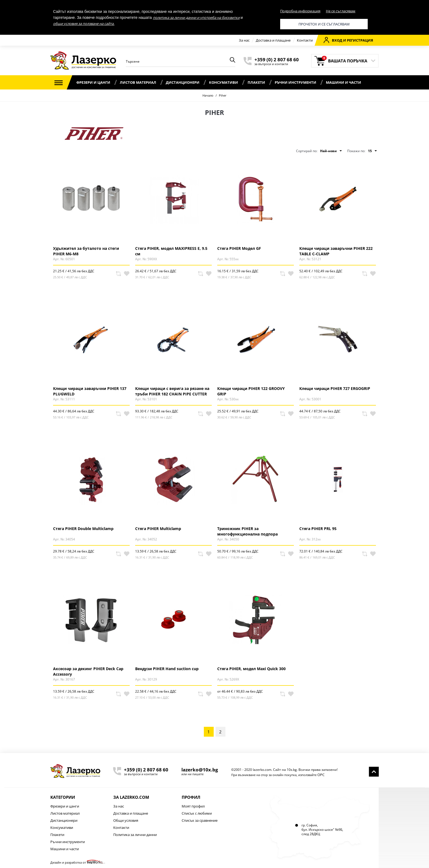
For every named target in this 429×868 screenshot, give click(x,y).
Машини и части (344, 82)
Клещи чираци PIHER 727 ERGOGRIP (335, 388)
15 (372, 151)
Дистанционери (183, 82)
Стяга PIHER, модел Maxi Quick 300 (251, 669)
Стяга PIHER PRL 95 (318, 529)
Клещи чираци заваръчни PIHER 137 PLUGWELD (90, 391)
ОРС (321, 775)
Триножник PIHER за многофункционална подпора (247, 531)
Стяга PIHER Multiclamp (158, 529)
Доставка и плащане (273, 40)
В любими (127, 274)
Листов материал (138, 82)
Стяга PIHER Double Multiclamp (83, 529)
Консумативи (224, 82)
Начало (208, 95)
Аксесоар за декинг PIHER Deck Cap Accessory (88, 671)
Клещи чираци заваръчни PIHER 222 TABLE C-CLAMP (336, 251)
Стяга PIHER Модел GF (239, 248)
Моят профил (193, 806)
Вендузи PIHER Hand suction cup (167, 669)
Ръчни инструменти (295, 82)
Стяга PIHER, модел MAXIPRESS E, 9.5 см (171, 251)
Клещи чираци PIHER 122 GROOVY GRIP (251, 391)
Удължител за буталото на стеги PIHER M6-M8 (86, 251)
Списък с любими (197, 813)
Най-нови (331, 151)
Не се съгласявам (341, 11)
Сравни (118, 274)
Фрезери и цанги (93, 82)
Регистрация (360, 40)
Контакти (305, 40)
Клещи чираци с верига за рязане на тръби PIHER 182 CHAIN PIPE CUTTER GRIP (172, 391)
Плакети (256, 82)
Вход (333, 40)
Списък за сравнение (200, 820)
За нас (244, 40)
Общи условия (126, 820)
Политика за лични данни (135, 835)
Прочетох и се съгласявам (324, 24)
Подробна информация (300, 11)
